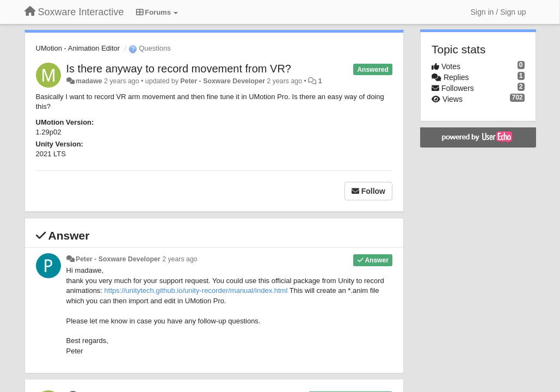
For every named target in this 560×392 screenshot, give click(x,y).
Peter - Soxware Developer (223, 81)
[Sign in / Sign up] (499, 12)
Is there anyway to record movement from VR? (179, 69)
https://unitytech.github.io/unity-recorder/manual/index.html (196, 290)
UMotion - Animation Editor (78, 48)
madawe (89, 81)
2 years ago (180, 259)
